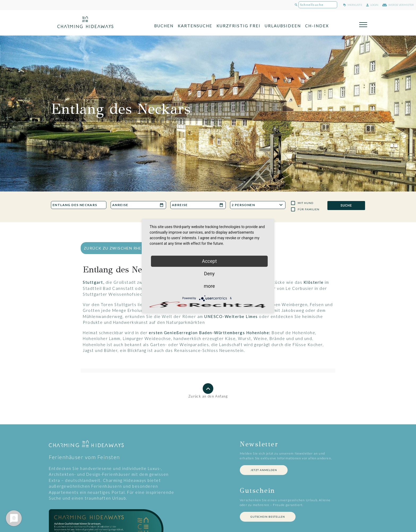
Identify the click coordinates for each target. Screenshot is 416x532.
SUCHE (346, 206)
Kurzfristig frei (239, 26)
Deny (209, 274)
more (209, 286)
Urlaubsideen (283, 26)
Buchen (164, 26)
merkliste (353, 5)
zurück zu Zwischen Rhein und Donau (129, 248)
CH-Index (317, 26)
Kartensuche (195, 26)
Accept (209, 261)
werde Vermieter (398, 5)
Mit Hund (305, 203)
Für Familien (309, 209)
